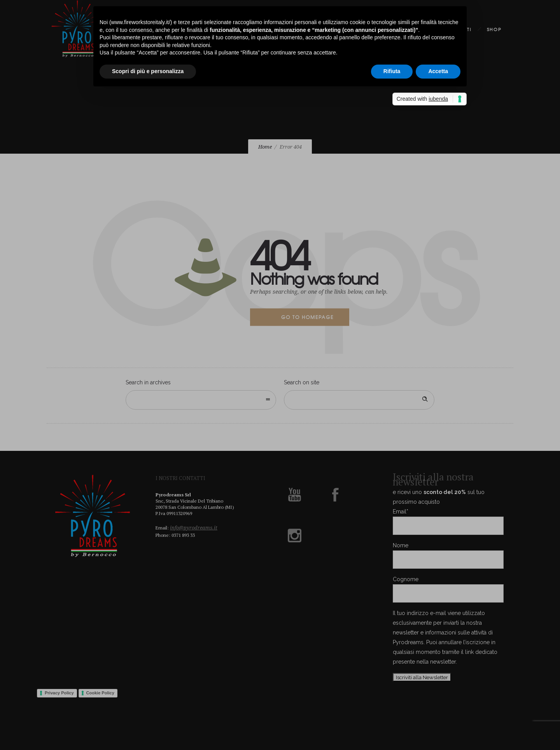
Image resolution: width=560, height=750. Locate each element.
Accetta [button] (438, 71)
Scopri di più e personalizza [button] (148, 71)
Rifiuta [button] (392, 71)
